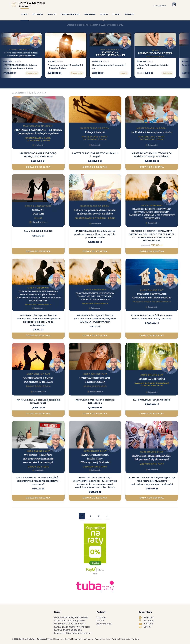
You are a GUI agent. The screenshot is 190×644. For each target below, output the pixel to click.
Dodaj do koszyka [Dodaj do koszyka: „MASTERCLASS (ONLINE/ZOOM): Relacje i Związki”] (95, 167)
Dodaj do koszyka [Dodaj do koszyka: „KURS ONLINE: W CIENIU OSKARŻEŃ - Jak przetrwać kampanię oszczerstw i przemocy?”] (38, 498)
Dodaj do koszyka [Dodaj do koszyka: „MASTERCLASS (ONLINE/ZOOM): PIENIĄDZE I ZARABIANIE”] (38, 167)
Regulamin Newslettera (83, 639)
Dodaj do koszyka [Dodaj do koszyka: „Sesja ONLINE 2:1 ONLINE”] (38, 251)
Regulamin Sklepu (63, 639)
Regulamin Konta (102, 639)
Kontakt (135, 639)
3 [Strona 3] (99, 516)
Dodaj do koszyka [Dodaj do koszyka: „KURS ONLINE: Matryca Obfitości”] (152, 414)
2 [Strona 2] (90, 516)
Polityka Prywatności (121, 639)
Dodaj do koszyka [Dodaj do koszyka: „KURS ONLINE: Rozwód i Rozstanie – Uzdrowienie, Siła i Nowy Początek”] (152, 336)
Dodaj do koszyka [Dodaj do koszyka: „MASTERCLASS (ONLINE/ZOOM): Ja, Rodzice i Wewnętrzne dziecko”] (152, 167)
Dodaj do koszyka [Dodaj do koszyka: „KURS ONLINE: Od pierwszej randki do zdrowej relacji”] (38, 414)
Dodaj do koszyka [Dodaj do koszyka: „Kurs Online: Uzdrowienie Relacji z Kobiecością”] (95, 414)
